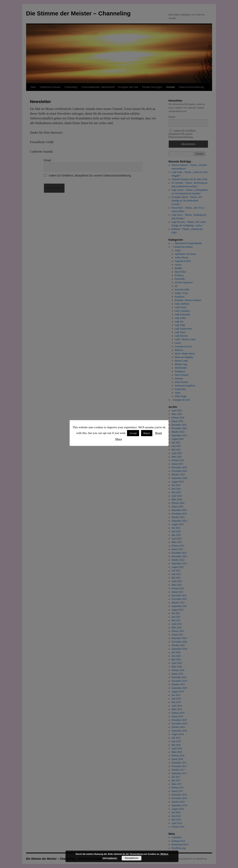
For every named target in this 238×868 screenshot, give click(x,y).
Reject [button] (147, 433)
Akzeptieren (132, 858)
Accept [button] (133, 433)
